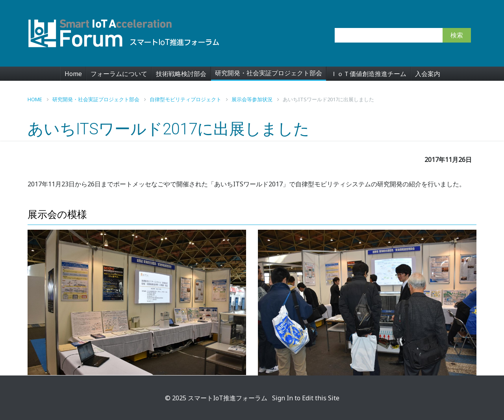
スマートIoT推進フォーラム (228, 398)
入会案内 (428, 74)
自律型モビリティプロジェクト (189, 99)
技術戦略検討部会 (181, 74)
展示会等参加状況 (255, 99)
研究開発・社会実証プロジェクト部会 (269, 73)
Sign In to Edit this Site (305, 398)
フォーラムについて (119, 74)
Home (73, 74)
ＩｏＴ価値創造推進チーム (369, 74)
